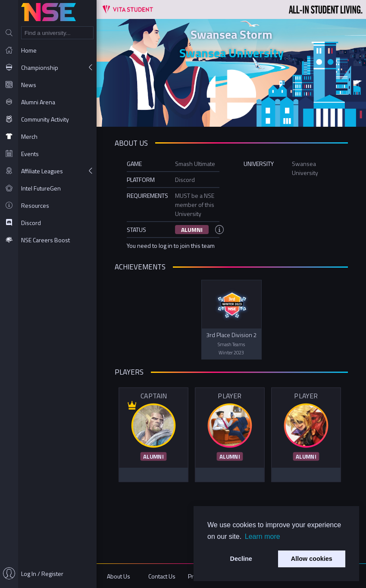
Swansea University (231, 53)
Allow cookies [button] (312, 559)
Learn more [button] (263, 536)
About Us (119, 576)
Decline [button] (241, 559)
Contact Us (162, 576)
